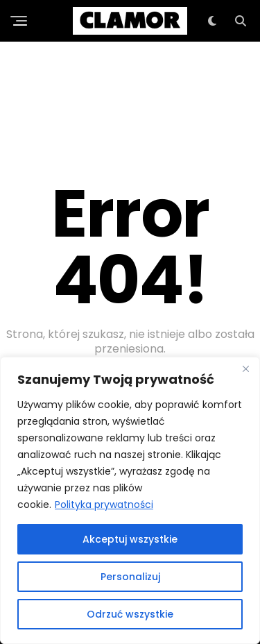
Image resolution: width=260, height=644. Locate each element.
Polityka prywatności (104, 505)
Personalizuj (130, 577)
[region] (130, 500)
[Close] (245, 368)
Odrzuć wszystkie (130, 614)
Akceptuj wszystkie (130, 539)
